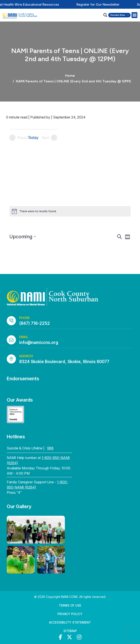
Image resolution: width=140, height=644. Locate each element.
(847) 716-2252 (35, 323)
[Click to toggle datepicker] (23, 237)
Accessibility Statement (70, 622)
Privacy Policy (70, 614)
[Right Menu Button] (134, 15)
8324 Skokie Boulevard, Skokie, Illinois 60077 (64, 362)
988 (50, 448)
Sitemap (70, 631)
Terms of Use (70, 605)
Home (70, 76)
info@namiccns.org (39, 343)
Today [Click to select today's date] (33, 138)
